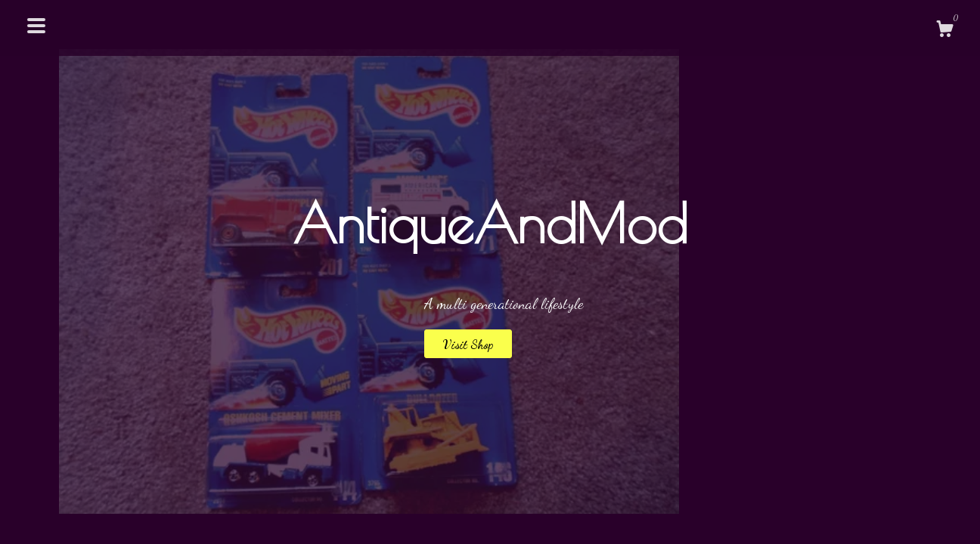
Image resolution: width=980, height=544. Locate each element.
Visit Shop (468, 344)
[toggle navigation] (36, 26)
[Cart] (944, 31)
